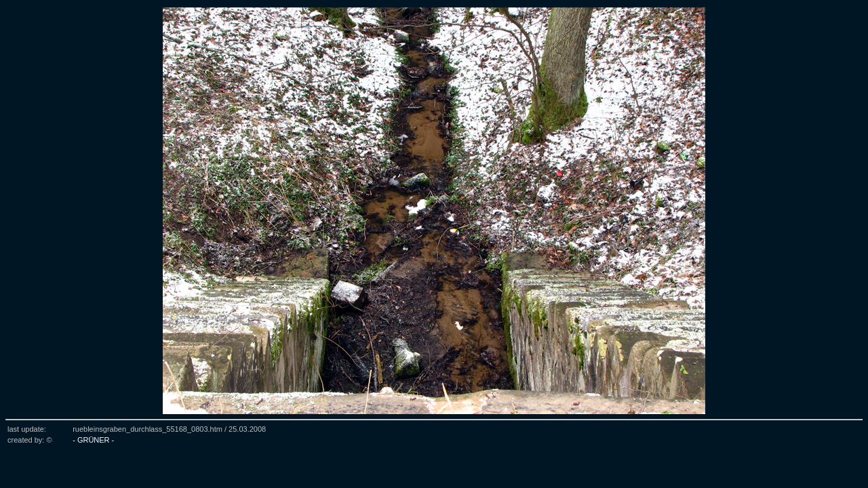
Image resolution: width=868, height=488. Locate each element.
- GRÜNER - (93, 440)
